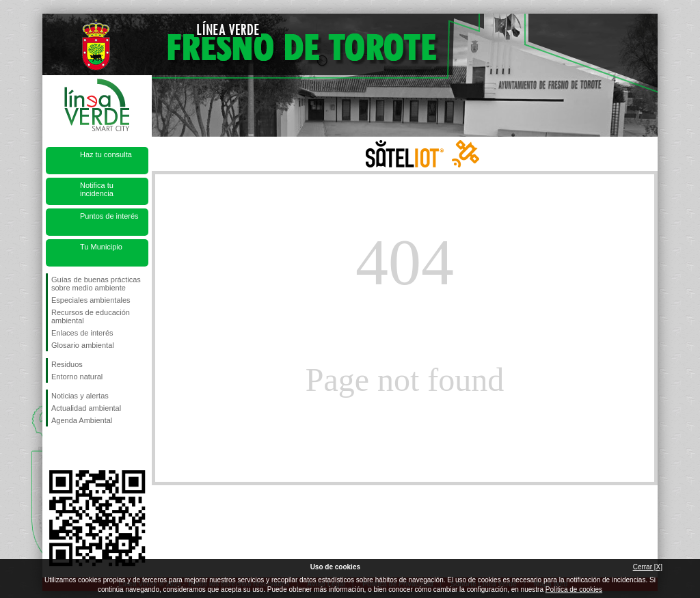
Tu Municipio (101, 247)
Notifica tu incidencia (97, 189)
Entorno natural (77, 377)
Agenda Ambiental (82, 420)
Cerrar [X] (648, 567)
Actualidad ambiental (86, 408)
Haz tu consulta (106, 154)
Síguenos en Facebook (54, 448)
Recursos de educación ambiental (91, 316)
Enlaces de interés (82, 333)
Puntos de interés (109, 216)
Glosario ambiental (83, 345)
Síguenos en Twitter (77, 448)
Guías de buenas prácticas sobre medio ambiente (96, 284)
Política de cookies (574, 589)
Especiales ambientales (91, 300)
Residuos (67, 364)
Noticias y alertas (80, 396)
